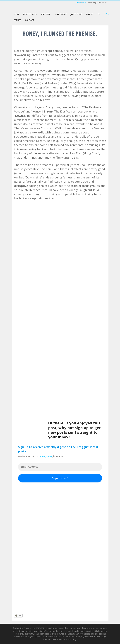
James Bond (77, 14)
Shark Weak (61, 14)
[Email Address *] (60, 467)
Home (79, 3)
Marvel (90, 14)
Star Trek (46, 14)
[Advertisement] (60, 379)
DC (99, 14)
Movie (84, 3)
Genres (17, 20)
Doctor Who (30, 14)
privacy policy (46, 456)
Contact (30, 20)
